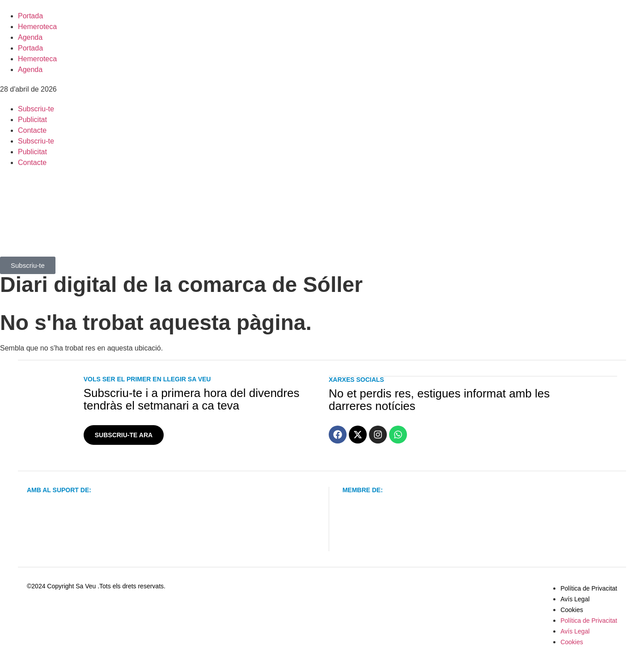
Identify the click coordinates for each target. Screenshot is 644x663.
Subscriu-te (36, 109)
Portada (30, 16)
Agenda (30, 37)
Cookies (572, 610)
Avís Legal (575, 599)
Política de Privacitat (589, 588)
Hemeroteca (37, 27)
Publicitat (32, 120)
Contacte (32, 130)
